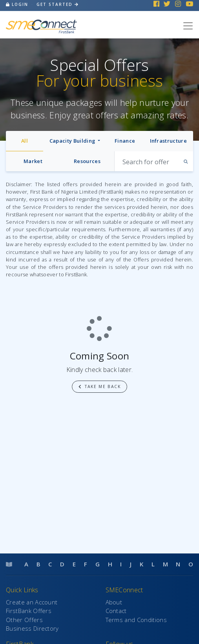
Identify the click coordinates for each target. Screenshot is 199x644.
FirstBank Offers (29, 611)
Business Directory (32, 628)
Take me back (100, 386)
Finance (125, 141)
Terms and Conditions (136, 620)
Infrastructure (168, 141)
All (25, 141)
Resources (87, 161)
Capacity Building (73, 141)
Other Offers (24, 620)
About (114, 602)
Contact (116, 611)
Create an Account (32, 602)
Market (33, 161)
